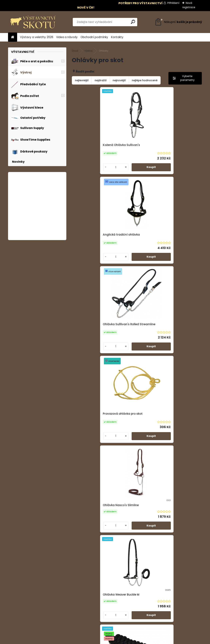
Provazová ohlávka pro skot (161, 235)
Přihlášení (173, 3)
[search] (133, 22)
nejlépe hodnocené (145, 80)
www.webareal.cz (120, 640)
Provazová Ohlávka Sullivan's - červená (169, 510)
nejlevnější (82, 80)
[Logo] (33, 22)
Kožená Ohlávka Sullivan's (94, 145)
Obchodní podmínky (94, 37)
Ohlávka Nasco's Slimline (94, 326)
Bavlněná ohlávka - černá (94, 419)
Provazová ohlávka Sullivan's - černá (102, 512)
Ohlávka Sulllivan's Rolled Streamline (102, 235)
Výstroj (88, 51)
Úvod (75, 51)
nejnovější (119, 80)
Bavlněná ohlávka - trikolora (161, 417)
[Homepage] (13, 37)
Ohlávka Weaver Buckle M (159, 326)
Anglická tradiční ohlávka (159, 145)
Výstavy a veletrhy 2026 (37, 37)
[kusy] (87, 167)
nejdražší (101, 80)
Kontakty (117, 37)
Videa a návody (67, 37)
